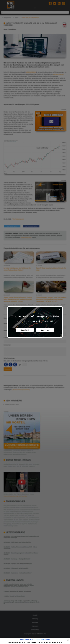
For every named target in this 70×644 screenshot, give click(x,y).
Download (25, 330)
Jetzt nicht (45, 330)
